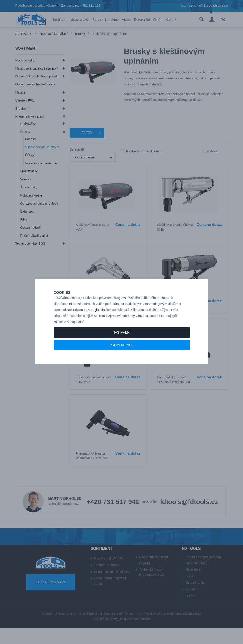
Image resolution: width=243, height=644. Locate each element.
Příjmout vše (121, 354)
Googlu (93, 319)
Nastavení (121, 341)
